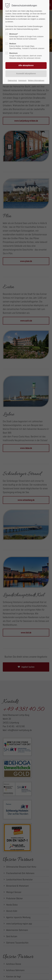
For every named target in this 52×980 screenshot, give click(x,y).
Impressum (22, 81)
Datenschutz (12, 81)
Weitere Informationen (36, 81)
